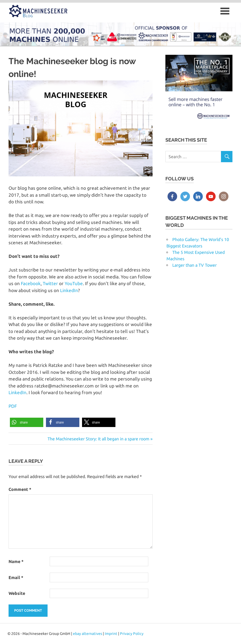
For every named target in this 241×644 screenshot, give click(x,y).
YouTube (74, 283)
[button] (27, 422)
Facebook (31, 283)
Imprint (111, 634)
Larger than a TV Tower (195, 265)
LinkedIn (69, 290)
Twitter (51, 283)
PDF (13, 406)
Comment (20, 489)
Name (16, 561)
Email (16, 577)
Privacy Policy (132, 634)
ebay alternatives (88, 634)
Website (17, 593)
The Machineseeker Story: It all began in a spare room (98, 439)
